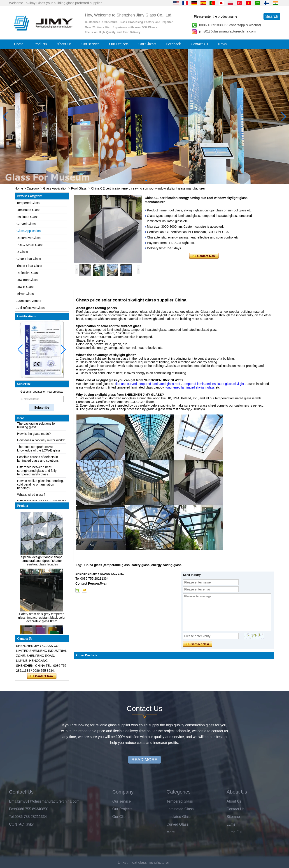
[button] (135, 181)
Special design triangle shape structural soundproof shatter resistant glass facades (42, 562)
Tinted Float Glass (29, 266)
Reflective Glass (28, 273)
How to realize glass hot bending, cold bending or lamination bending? (40, 486)
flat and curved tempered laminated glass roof (148, 384)
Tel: (12, 817)
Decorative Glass (29, 238)
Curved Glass (26, 224)
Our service (90, 44)
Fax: (13, 809)
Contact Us (199, 44)
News (222, 44)
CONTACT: (18, 824)
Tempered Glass (28, 203)
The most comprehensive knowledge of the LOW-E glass (39, 450)
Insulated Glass (27, 217)
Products (40, 44)
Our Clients (147, 44)
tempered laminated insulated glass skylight (213, 384)
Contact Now (42, 676)
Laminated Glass (28, 210)
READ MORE (144, 760)
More (171, 832)
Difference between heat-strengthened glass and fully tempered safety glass (37, 472)
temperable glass (117, 565)
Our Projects (119, 44)
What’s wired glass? (31, 496)
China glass (93, 565)
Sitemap (233, 817)
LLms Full (234, 832)
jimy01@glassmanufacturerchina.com (227, 31)
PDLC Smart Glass (30, 245)
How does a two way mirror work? (41, 442)
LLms (231, 824)
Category (33, 188)
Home (19, 44)
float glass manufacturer (150, 862)
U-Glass (22, 252)
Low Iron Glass (27, 280)
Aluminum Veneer (29, 301)
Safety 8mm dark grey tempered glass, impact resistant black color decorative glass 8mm (42, 619)
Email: (14, 801)
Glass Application (55, 188)
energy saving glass (166, 565)
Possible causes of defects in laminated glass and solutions (38, 461)
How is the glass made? (34, 435)
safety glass (140, 565)
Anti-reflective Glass (30, 308)
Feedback (174, 44)
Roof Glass (79, 188)
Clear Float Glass (29, 259)
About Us (64, 44)
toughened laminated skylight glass (190, 387)
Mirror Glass (25, 294)
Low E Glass (25, 287)
